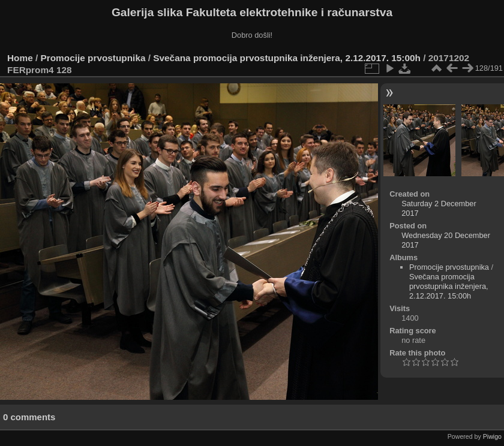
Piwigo (492, 436)
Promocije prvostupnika (93, 58)
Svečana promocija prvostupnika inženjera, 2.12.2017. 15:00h (287, 58)
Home (20, 58)
